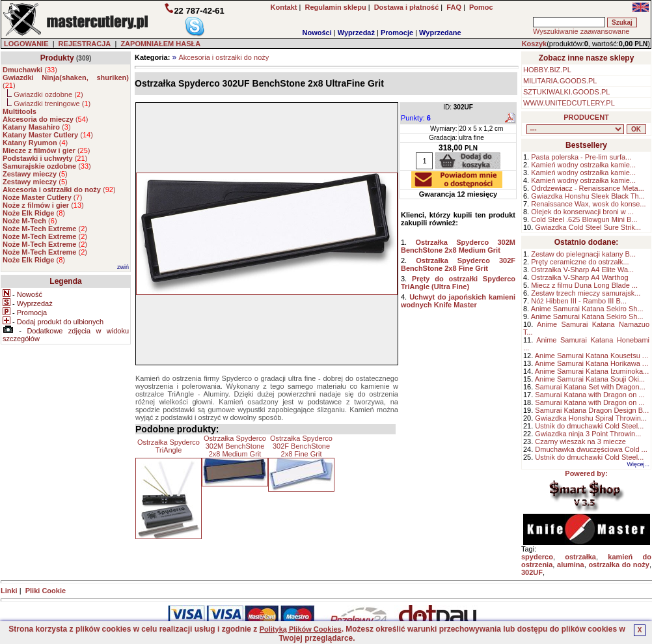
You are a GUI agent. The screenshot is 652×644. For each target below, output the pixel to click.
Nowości (317, 33)
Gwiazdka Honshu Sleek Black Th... (588, 196)
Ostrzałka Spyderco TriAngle (169, 446)
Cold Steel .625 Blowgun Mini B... (584, 219)
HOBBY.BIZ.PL (547, 70)
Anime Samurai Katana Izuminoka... (592, 371)
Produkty (57, 58)
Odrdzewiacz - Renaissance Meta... (588, 188)
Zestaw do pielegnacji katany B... (583, 254)
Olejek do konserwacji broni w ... (582, 212)
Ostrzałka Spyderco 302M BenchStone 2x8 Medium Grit (235, 446)
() (30, 70)
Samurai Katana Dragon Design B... (592, 410)
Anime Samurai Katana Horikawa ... (591, 363)
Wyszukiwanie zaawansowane (581, 31)
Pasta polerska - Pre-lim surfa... (581, 157)
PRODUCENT (586, 117)
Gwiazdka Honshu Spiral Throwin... (591, 418)
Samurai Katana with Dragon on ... (590, 395)
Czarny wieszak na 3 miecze (580, 441)
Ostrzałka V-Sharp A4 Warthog (579, 277)
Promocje (397, 33)
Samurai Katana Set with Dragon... (590, 387)
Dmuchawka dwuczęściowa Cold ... (591, 449)
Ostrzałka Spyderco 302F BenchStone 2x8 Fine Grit (301, 446)
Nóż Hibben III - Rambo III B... (579, 301)
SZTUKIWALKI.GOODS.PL (566, 92)
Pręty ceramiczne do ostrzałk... (580, 262)
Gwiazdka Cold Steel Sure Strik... (588, 227)
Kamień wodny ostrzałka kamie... (583, 165)
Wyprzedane (440, 33)
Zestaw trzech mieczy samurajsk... (586, 293)
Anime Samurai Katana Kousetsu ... (591, 356)
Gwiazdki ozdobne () (48, 94)
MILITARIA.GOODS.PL (560, 81)
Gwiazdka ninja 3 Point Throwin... (588, 434)
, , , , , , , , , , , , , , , (575, 129)
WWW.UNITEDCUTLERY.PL (569, 103)
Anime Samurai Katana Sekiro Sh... (587, 309)
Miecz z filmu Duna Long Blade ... (584, 285)
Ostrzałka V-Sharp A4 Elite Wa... (582, 270)
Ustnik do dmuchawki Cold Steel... (589, 426)
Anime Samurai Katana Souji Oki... (590, 379)
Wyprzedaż (356, 33)
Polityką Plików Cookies (301, 629)
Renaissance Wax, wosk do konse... (588, 204)
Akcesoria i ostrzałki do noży (224, 57)
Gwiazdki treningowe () (52, 104)
